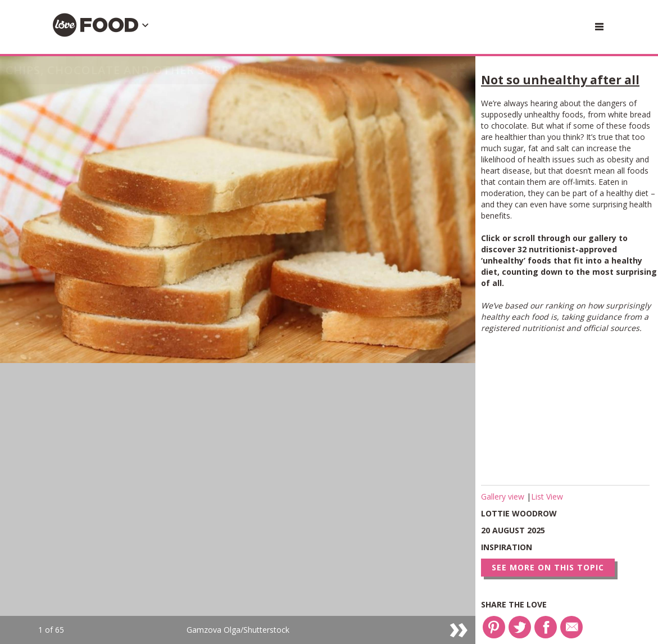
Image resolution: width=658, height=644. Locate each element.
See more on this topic (548, 567)
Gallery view (504, 496)
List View (547, 496)
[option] (238, 350)
